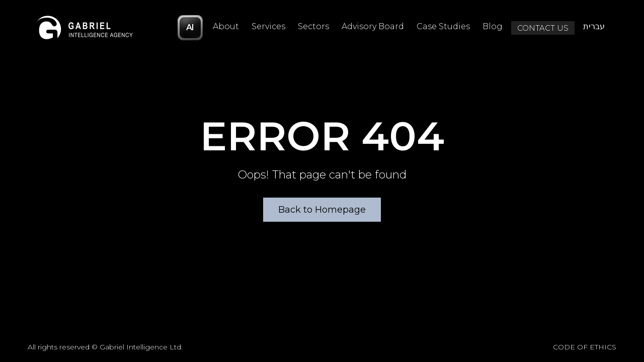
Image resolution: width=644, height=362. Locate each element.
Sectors (313, 27)
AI (190, 27)
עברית (594, 27)
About (226, 27)
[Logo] (85, 28)
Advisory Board (373, 27)
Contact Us (543, 28)
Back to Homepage (322, 210)
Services (268, 27)
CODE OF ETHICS (585, 347)
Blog (493, 27)
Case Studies (443, 27)
